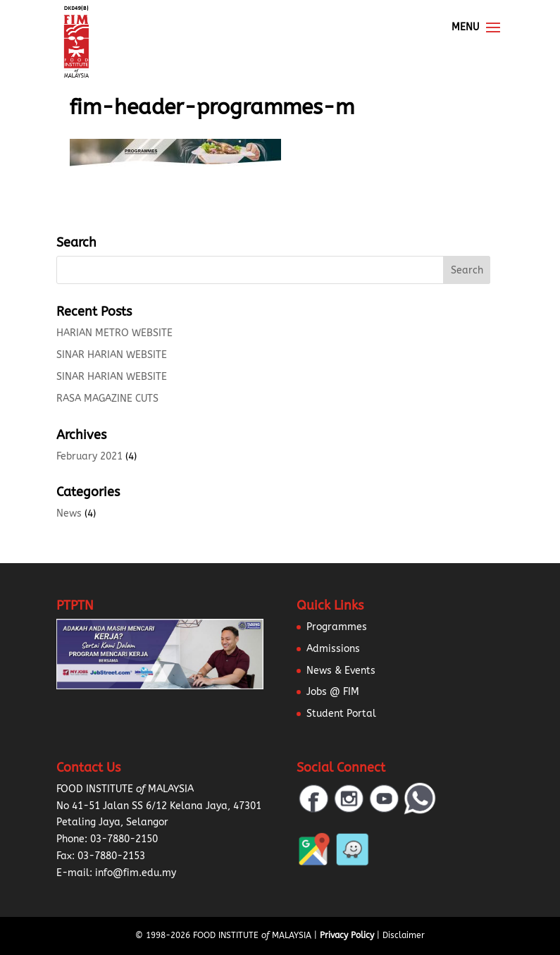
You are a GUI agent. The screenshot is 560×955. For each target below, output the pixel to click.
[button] (28, 927)
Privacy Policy (347, 935)
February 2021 (89, 456)
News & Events (341, 671)
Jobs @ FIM (333, 692)
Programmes (337, 627)
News (69, 513)
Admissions (333, 649)
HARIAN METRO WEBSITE (114, 333)
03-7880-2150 (124, 839)
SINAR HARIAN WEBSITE (112, 355)
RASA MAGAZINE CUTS (107, 399)
